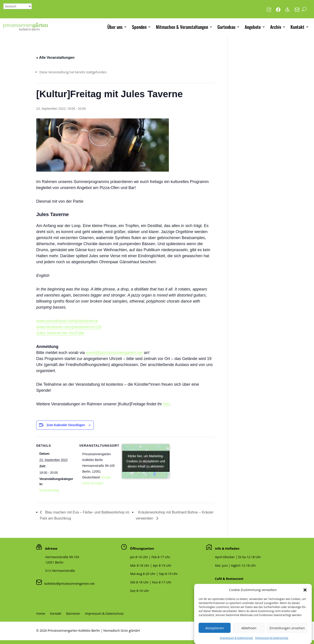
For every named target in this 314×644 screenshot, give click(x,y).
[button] (305, 593)
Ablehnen (249, 630)
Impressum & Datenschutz (236, 640)
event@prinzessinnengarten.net (114, 353)
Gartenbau (226, 27)
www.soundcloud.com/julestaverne (67, 321)
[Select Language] (18, 6)
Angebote (253, 27)
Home (41, 614)
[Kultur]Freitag (49, 490)
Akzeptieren (215, 630)
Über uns (115, 27)
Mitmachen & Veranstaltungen (182, 27)
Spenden (139, 27)
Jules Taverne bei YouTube (60, 333)
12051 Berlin (54, 562)
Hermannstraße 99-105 (62, 557)
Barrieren (73, 614)
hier (166, 404)
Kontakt (297, 27)
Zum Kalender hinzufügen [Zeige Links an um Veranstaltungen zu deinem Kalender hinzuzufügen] (66, 425)
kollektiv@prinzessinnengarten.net (68, 584)
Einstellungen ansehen (287, 630)
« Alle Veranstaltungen (55, 58)
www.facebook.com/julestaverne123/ (69, 327)
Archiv (276, 27)
